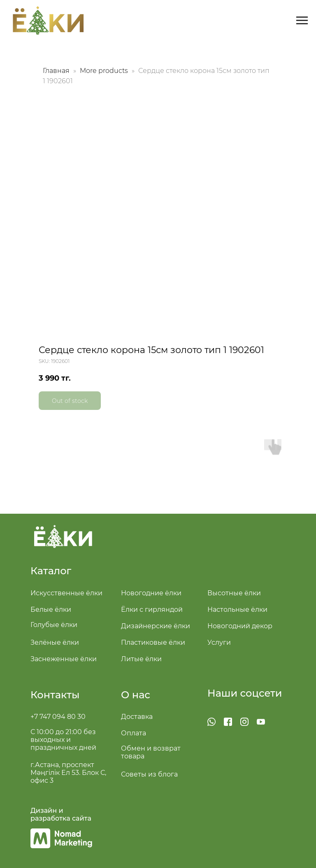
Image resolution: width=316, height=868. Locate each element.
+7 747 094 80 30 (58, 717)
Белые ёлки (51, 609)
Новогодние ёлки (151, 593)
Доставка (137, 717)
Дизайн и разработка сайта (61, 814)
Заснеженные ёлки (64, 659)
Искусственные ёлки (66, 593)
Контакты (55, 695)
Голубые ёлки (54, 625)
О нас (136, 695)
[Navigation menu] (302, 21)
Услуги (219, 642)
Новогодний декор (240, 626)
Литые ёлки (141, 659)
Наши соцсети (245, 693)
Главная (56, 71)
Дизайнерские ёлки (156, 626)
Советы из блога (149, 774)
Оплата (134, 733)
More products (105, 71)
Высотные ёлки (234, 593)
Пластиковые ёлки (153, 642)
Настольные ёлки (237, 609)
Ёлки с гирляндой (152, 609)
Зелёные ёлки (55, 642)
